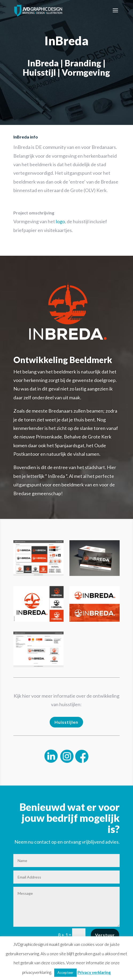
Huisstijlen (66, 722)
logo (60, 221)
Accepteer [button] (65, 973)
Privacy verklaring (94, 972)
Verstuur (105, 935)
